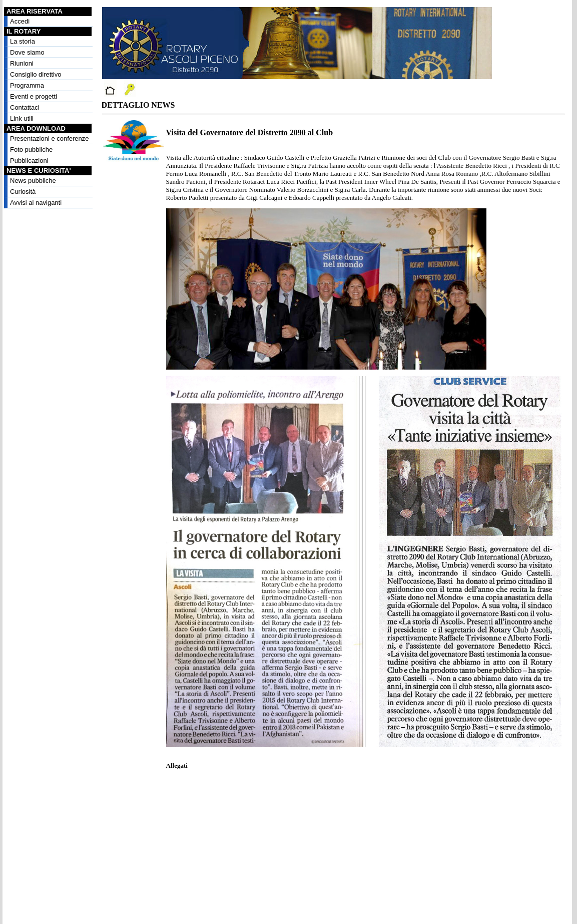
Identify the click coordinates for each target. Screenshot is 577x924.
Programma (27, 85)
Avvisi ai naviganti (36, 203)
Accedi (20, 21)
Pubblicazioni (29, 161)
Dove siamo (27, 52)
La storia (23, 41)
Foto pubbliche (31, 149)
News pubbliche (33, 181)
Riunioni (22, 63)
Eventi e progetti (34, 96)
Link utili (22, 118)
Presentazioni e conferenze (50, 138)
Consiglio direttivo (36, 74)
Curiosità (23, 192)
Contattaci (25, 107)
